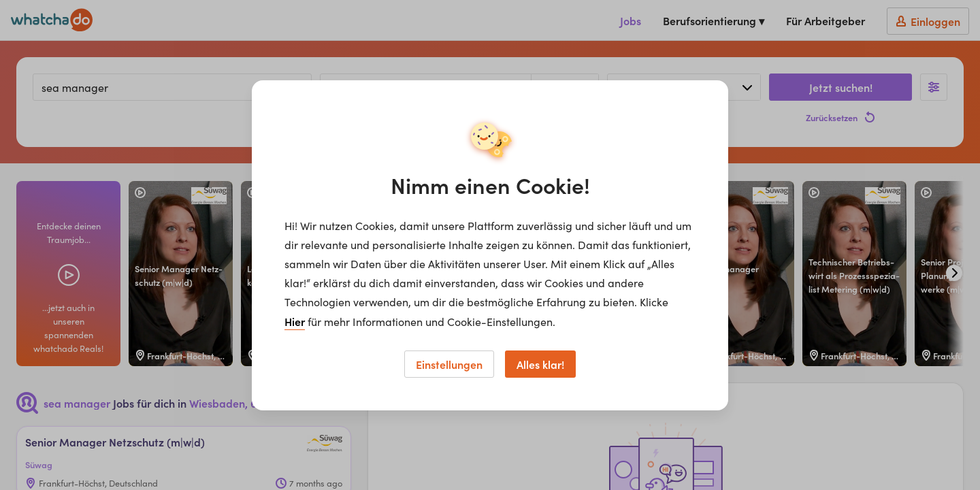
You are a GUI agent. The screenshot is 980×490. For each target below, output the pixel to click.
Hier (295, 321)
